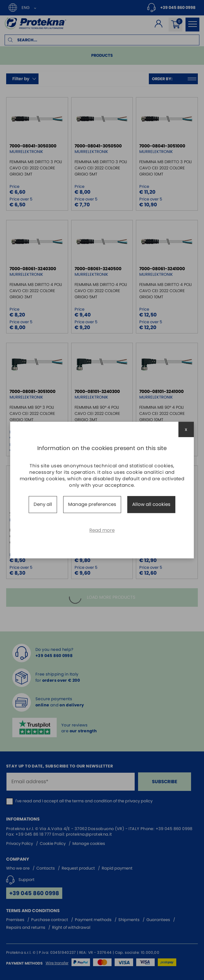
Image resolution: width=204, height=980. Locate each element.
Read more (102, 530)
